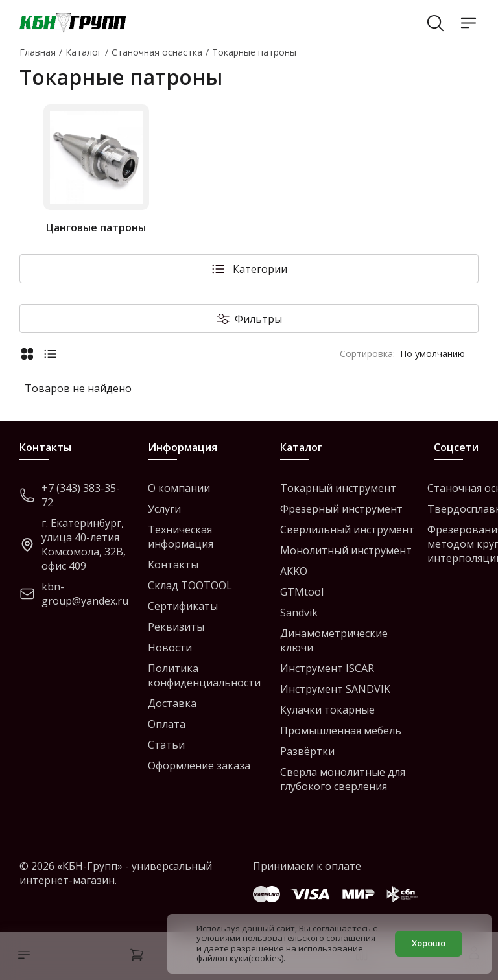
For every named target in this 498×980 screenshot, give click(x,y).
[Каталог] (21, 956)
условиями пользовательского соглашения (286, 938)
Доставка (172, 703)
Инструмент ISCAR (327, 668)
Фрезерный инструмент (341, 509)
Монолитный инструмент (346, 550)
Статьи (166, 745)
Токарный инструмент (338, 488)
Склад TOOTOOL (190, 585)
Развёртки (307, 751)
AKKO (294, 571)
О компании (179, 488)
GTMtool (302, 592)
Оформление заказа (199, 765)
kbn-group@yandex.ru (74, 594)
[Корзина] (137, 956)
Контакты (173, 565)
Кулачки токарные (327, 710)
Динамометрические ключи (334, 640)
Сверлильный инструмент (347, 530)
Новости (170, 647)
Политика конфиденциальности (204, 675)
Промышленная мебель (341, 730)
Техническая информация (181, 537)
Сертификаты (183, 606)
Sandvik (299, 612)
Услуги (164, 509)
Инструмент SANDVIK (335, 689)
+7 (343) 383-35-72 (70, 495)
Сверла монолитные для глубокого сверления (343, 779)
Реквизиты (176, 627)
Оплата (167, 724)
